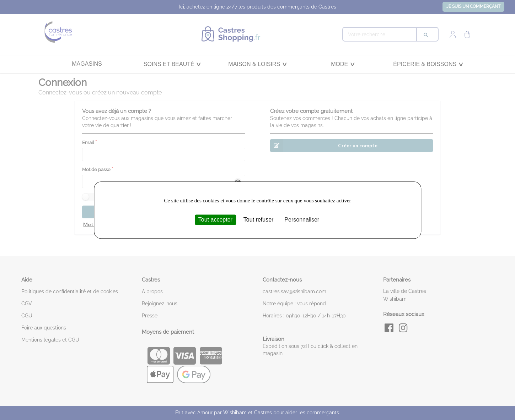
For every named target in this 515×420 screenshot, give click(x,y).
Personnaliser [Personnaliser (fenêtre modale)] (302, 220)
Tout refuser (258, 220)
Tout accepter (215, 220)
